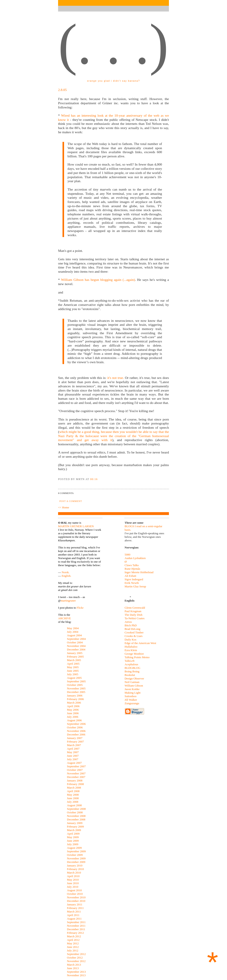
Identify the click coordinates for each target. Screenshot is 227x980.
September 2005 (76, 681)
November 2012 (76, 961)
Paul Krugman (133, 611)
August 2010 (74, 890)
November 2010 (76, 897)
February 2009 (75, 827)
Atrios (128, 622)
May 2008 (73, 795)
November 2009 (76, 858)
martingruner (68, 601)
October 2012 (75, 958)
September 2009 (76, 851)
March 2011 (74, 912)
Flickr (80, 608)
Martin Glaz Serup (135, 586)
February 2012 (75, 933)
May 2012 (73, 943)
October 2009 (75, 855)
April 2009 (73, 834)
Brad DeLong (132, 629)
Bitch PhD (131, 625)
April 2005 (73, 664)
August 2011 (74, 919)
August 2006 (74, 720)
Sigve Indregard (134, 579)
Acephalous (131, 664)
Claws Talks (132, 565)
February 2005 (75, 657)
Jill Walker (131, 700)
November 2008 (76, 816)
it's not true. (116, 378)
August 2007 (74, 763)
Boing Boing (132, 671)
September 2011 (76, 922)
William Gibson (134, 686)
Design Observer (134, 678)
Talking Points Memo (137, 657)
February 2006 (75, 699)
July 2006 (73, 717)
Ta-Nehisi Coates (135, 618)
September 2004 (76, 639)
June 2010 (73, 883)
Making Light (133, 693)
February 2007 (75, 742)
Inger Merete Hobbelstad (139, 572)
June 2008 (73, 798)
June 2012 (73, 947)
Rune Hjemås (132, 569)
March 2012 (74, 936)
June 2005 (73, 671)
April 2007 (73, 749)
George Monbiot (134, 654)
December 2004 (76, 649)
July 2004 (73, 632)
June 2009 (73, 841)
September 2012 (76, 954)
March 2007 (74, 745)
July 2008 (73, 802)
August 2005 (74, 678)
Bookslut (130, 675)
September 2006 (76, 724)
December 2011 (76, 929)
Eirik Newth (132, 583)
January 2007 (75, 738)
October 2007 (75, 770)
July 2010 (73, 887)
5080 (127, 555)
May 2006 (73, 710)
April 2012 (73, 940)
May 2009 (73, 837)
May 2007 (73, 752)
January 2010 (75, 865)
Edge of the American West (140, 643)
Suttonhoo (130, 696)
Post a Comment (71, 501)
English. (66, 576)
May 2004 (73, 628)
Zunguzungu (132, 703)
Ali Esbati (130, 576)
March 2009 (74, 830)
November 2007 (76, 773)
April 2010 (73, 876)
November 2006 (76, 731)
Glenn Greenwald (135, 608)
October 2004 (75, 642)
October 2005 (75, 685)
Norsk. (66, 572)
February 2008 (75, 784)
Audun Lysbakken (135, 558)
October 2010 (75, 894)
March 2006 (74, 703)
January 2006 (75, 695)
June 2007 (73, 756)
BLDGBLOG (132, 668)
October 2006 (75, 727)
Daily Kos (130, 640)
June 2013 (73, 968)
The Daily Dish (133, 615)
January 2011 (75, 904)
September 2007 (76, 766)
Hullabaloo (131, 647)
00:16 (94, 479)
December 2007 (76, 777)
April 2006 (73, 706)
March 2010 (74, 873)
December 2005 (76, 692)
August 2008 (74, 805)
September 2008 (76, 809)
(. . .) (113, 44)
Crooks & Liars (134, 636)
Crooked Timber (134, 632)
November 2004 (76, 646)
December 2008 (76, 819)
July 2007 (73, 759)
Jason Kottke (132, 689)
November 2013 (76, 975)
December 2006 (76, 734)
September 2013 (76, 972)
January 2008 (75, 780)
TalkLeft (130, 661)
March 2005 (74, 660)
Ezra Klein (131, 650)
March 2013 (74, 965)
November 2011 (76, 926)
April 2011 (73, 915)
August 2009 (74, 848)
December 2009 (76, 862)
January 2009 (75, 823)
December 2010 (76, 901)
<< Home (64, 507)
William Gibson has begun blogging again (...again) (98, 280)
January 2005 (75, 653)
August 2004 (74, 635)
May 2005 (73, 667)
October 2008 (75, 812)
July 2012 (73, 950)
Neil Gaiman (132, 682)
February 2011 (75, 908)
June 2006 (73, 713)
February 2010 (75, 869)
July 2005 (73, 674)
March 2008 (74, 788)
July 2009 (73, 844)
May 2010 (73, 880)
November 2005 (76, 688)
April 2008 (73, 791)
